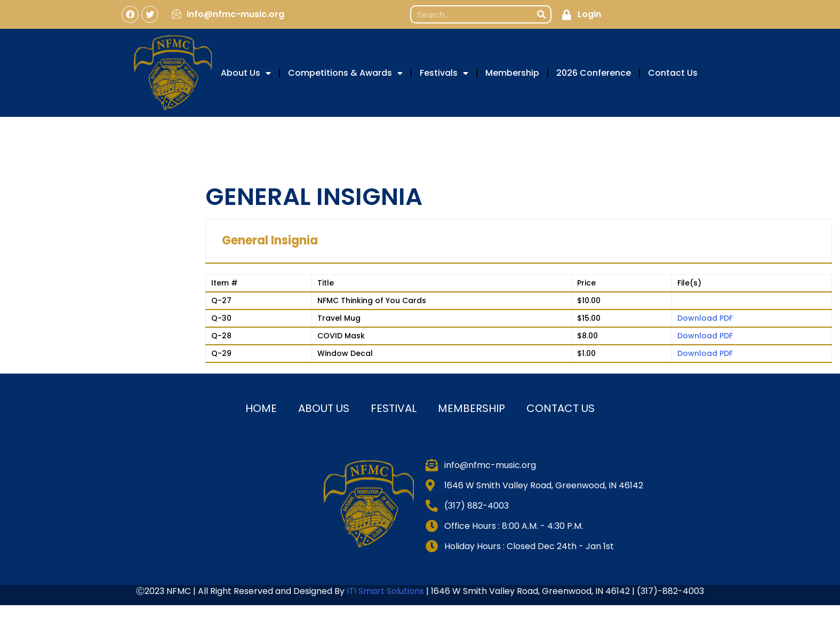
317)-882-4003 (672, 591)
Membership (512, 73)
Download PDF (705, 318)
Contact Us (673, 73)
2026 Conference (594, 73)
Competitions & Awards (345, 73)
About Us (246, 73)
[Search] (541, 14)
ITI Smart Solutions (386, 591)
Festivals (444, 73)
